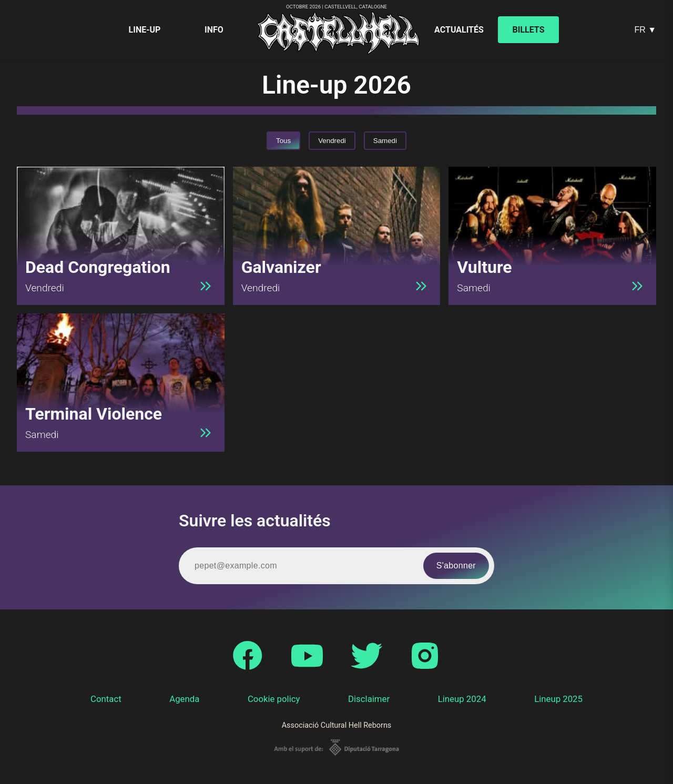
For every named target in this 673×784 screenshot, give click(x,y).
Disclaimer (369, 699)
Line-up (145, 30)
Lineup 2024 (462, 699)
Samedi (385, 141)
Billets (529, 30)
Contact (106, 699)
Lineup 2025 (558, 699)
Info (214, 30)
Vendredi (332, 141)
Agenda (184, 699)
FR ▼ (645, 30)
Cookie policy (274, 699)
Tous (283, 141)
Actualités (459, 30)
